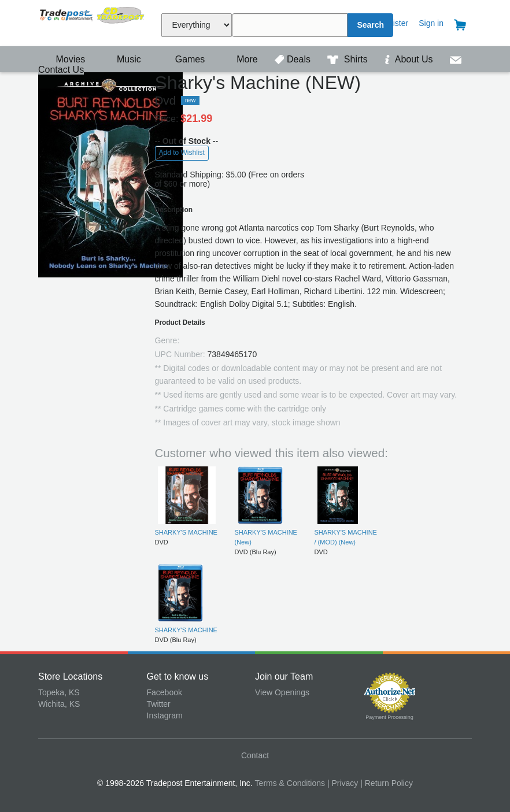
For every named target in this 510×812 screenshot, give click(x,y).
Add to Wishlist (182, 153)
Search (370, 25)
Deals (294, 59)
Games (182, 59)
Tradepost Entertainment (93, 22)
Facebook (165, 692)
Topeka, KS (59, 692)
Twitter (159, 704)
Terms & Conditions (290, 783)
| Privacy (343, 783)
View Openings (282, 692)
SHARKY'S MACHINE (186, 532)
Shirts (349, 59)
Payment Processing (389, 717)
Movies (63, 59)
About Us (410, 59)
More (241, 59)
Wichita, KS (59, 704)
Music (123, 59)
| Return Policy (387, 783)
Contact (255, 755)
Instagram (165, 715)
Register (393, 23)
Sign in (431, 23)
